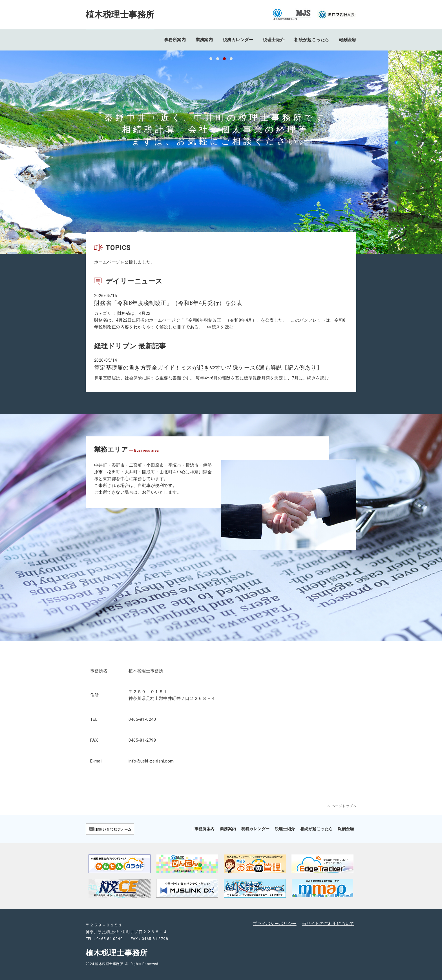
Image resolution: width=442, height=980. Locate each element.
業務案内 (204, 40)
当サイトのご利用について (328, 924)
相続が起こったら (312, 40)
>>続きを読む (219, 327)
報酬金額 (348, 40)
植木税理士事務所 (120, 15)
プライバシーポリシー (275, 924)
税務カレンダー (238, 40)
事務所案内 (175, 40)
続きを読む (318, 378)
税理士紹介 (274, 40)
